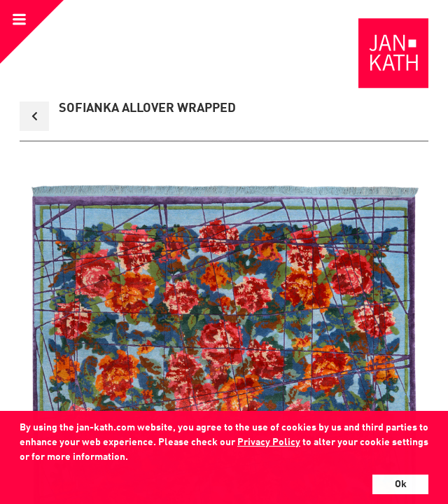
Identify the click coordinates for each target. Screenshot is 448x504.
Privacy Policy (269, 442)
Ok (401, 484)
